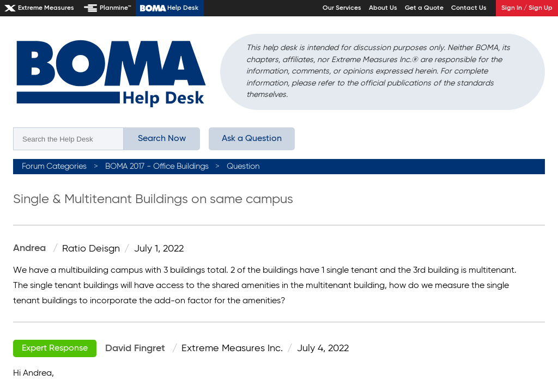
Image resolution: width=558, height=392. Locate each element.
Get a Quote (424, 8)
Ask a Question (252, 139)
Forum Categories (54, 167)
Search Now (162, 139)
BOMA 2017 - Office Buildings (157, 167)
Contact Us (469, 8)
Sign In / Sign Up (527, 8)
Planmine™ (116, 8)
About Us (383, 8)
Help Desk (183, 8)
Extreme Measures (46, 8)
